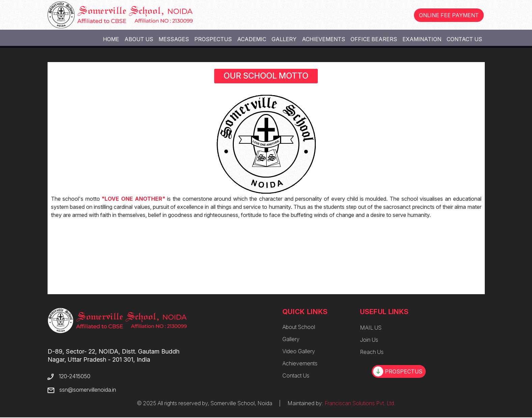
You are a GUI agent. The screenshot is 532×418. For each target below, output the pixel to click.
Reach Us (372, 352)
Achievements (324, 39)
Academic (252, 39)
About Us (139, 39)
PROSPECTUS (398, 371)
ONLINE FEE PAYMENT (449, 15)
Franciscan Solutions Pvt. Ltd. (360, 403)
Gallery (284, 39)
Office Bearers (374, 39)
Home (111, 39)
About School (299, 327)
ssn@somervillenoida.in (87, 390)
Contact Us (464, 39)
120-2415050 (74, 376)
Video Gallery (299, 351)
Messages (174, 39)
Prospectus (213, 39)
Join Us (369, 340)
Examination (422, 39)
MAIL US (371, 328)
